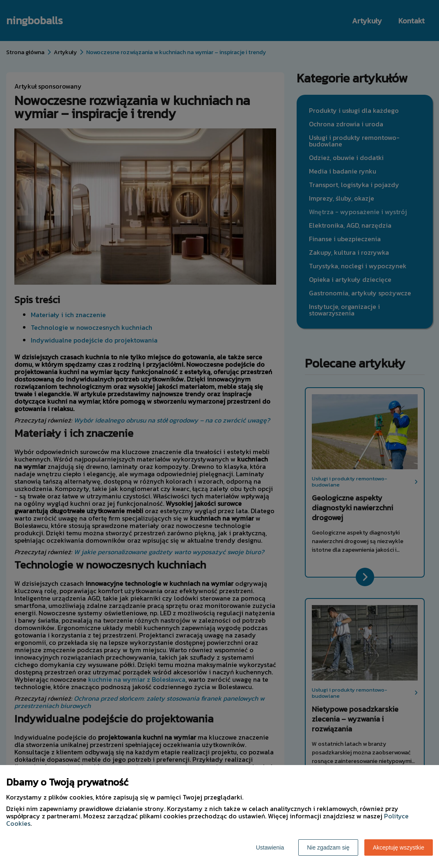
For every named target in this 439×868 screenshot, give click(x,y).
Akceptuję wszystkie (399, 847)
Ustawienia (270, 847)
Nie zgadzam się (328, 847)
